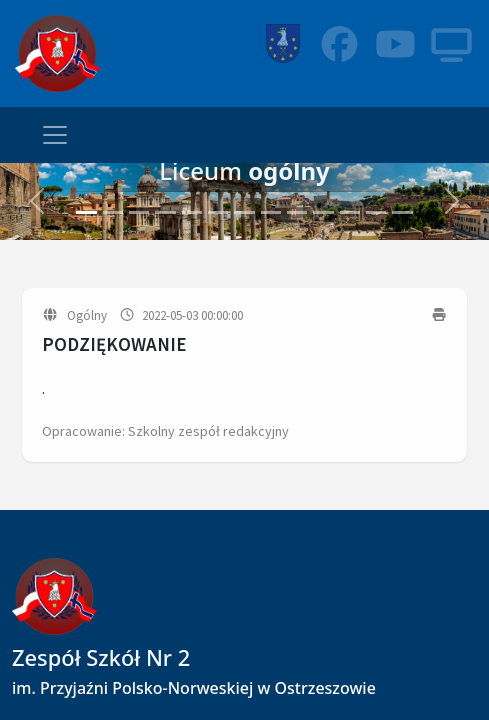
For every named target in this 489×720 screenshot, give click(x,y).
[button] (36, 201)
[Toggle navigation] (55, 135)
